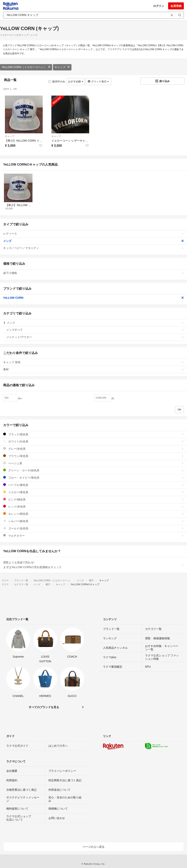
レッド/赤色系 (93, 506)
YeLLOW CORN (93, 298)
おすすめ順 (76, 82)
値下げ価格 (93, 273)
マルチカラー (93, 536)
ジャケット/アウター (95, 337)
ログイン (159, 6)
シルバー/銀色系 (93, 521)
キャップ (62, 67)
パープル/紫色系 (93, 485)
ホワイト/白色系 (93, 441)
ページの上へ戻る (93, 847)
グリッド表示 (98, 82)
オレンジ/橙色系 (93, 514)
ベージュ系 (93, 463)
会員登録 (176, 6)
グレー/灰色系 (93, 449)
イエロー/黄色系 (93, 492)
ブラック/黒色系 (93, 434)
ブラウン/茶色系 (93, 456)
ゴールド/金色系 (93, 528)
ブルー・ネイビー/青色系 (93, 478)
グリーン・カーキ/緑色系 (93, 470)
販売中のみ (57, 82)
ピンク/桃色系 (93, 499)
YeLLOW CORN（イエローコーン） (26, 67)
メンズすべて (95, 330)
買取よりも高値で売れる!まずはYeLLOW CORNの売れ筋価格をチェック (93, 565)
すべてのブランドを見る (44, 707)
